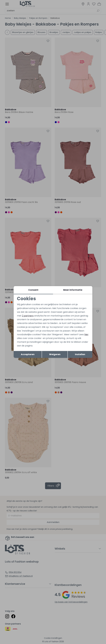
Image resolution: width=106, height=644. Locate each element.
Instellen (80, 354)
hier (86, 334)
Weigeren (55, 354)
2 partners (28, 316)
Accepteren (28, 354)
